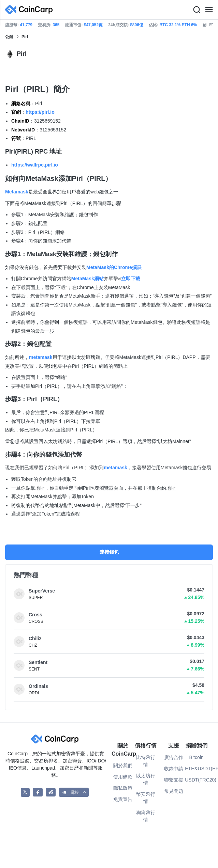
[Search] (197, 10)
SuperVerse (42, 591)
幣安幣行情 (146, 798)
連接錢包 (109, 552)
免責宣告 (123, 799)
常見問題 (174, 791)
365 (56, 25)
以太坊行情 (146, 779)
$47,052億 (93, 25)
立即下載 (131, 279)
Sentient (38, 662)
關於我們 (123, 766)
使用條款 (123, 777)
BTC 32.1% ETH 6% (178, 25)
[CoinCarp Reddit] (51, 792)
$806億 (137, 25)
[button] (74, 792)
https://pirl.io (40, 112)
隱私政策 (123, 788)
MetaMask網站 (88, 279)
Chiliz (35, 638)
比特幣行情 (146, 761)
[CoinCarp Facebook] (38, 792)
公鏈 (9, 37)
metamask (41, 357)
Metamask (17, 192)
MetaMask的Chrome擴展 (114, 267)
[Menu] (209, 10)
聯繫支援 (174, 780)
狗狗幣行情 (146, 816)
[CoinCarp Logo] (31, 10)
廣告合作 (174, 757)
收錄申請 (174, 769)
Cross (35, 615)
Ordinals (38, 686)
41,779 (26, 25)
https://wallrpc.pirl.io (35, 165)
